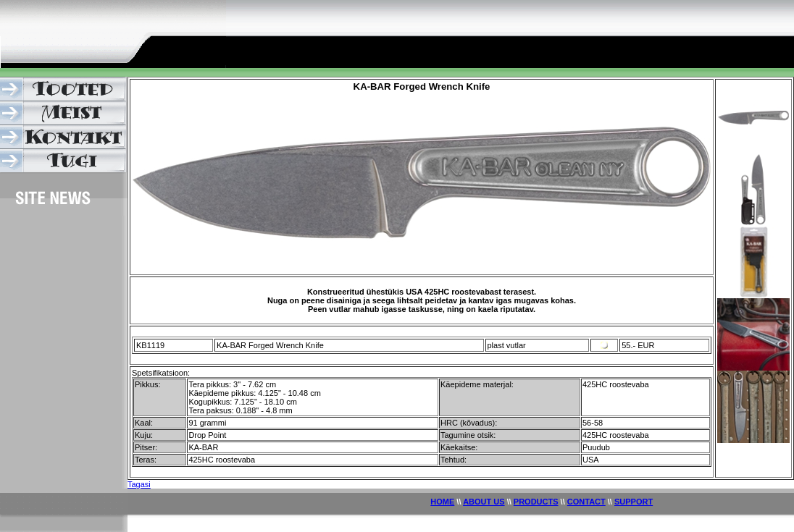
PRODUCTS (536, 502)
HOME (442, 502)
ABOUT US (484, 502)
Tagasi (139, 484)
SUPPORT (634, 502)
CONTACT (586, 502)
